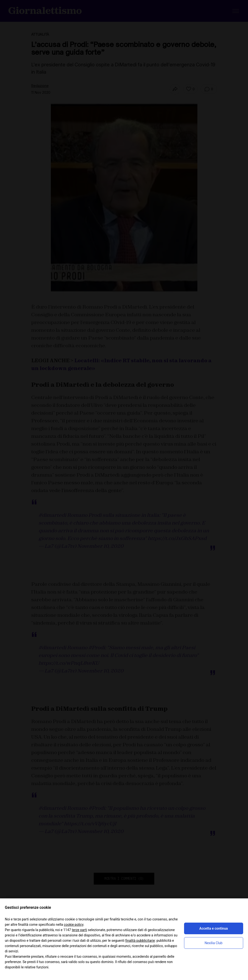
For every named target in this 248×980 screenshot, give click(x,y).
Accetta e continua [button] (213, 928)
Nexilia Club (214, 943)
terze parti (79, 930)
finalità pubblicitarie (140, 941)
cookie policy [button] (74, 925)
